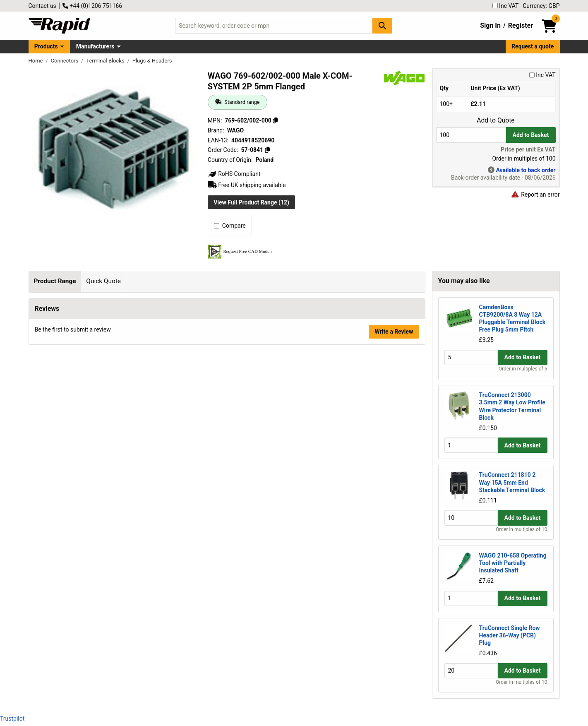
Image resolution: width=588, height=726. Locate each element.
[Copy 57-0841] (267, 150)
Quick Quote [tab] (103, 281)
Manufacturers (95, 46)
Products (46, 46)
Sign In (490, 25)
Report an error (535, 195)
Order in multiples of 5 (523, 369)
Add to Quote (496, 120)
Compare (230, 226)
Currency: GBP (541, 6)
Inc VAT (506, 6)
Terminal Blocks (106, 61)
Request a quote (533, 46)
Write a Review (394, 364)
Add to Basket (531, 135)
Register (521, 25)
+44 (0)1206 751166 (92, 6)
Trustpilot (12, 719)
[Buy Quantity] (471, 135)
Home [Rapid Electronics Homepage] (36, 61)
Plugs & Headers (152, 61)
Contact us (42, 6)
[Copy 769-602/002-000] (275, 120)
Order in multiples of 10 (521, 529)
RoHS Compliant (234, 174)
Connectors (65, 61)
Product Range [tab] (55, 281)
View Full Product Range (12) (251, 202)
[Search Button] (382, 25)
